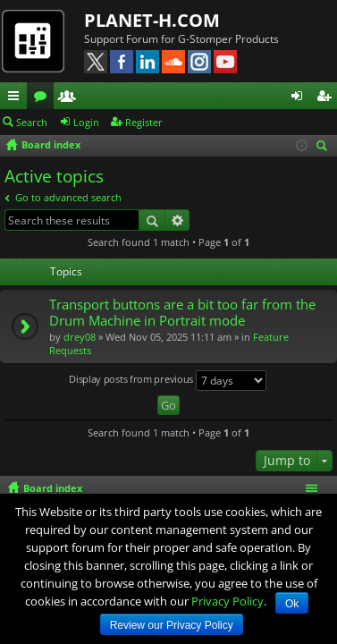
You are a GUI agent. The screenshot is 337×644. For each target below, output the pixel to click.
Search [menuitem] (324, 147)
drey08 (80, 337)
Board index (53, 488)
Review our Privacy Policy (172, 625)
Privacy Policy (227, 601)
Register (144, 122)
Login (86, 122)
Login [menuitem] (300, 98)
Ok (292, 604)
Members (71, 98)
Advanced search (177, 220)
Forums (44, 98)
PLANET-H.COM (152, 20)
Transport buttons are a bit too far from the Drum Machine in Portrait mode (182, 313)
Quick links (17, 98)
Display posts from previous (168, 381)
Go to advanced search (68, 197)
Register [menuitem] (327, 98)
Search (32, 122)
